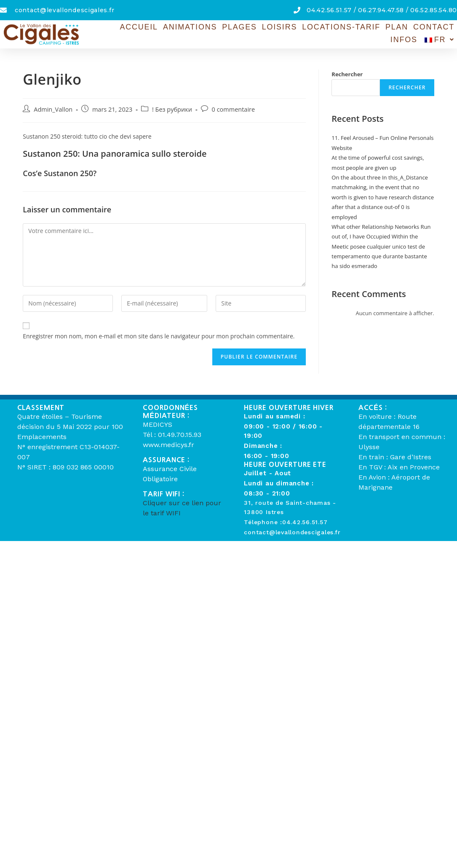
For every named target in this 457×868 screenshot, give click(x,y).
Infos (442, 28)
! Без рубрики (172, 109)
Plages (218, 28)
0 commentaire (234, 109)
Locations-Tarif (315, 28)
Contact (404, 28)
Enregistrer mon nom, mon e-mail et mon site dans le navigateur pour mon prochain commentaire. (159, 336)
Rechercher (347, 74)
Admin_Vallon (53, 109)
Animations (170, 28)
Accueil (121, 28)
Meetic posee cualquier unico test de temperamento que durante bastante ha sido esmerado (379, 256)
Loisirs (256, 28)
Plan (369, 28)
